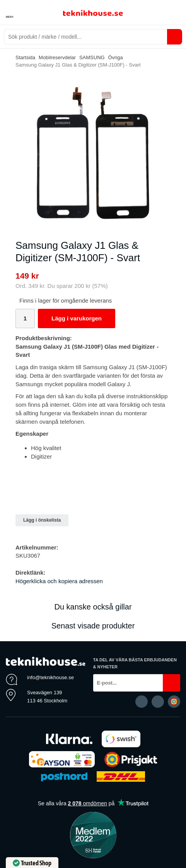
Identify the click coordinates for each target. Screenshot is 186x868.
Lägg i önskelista (42, 520)
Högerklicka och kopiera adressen (59, 581)
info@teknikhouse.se (50, 677)
